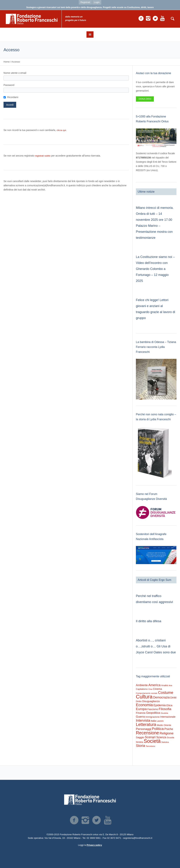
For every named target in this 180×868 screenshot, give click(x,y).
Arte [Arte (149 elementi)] (171, 685)
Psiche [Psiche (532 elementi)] (169, 729)
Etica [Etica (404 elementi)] (169, 705)
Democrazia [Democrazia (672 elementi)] (161, 697)
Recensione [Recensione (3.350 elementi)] (147, 733)
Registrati (85, 2)
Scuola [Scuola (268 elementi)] (171, 737)
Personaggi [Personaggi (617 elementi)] (144, 729)
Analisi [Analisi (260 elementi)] (165, 685)
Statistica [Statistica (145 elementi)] (165, 742)
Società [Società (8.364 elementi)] (152, 741)
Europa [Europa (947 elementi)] (141, 709)
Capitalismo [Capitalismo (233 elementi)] (142, 689)
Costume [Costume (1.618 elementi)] (166, 693)
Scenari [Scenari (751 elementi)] (150, 737)
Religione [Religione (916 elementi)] (167, 733)
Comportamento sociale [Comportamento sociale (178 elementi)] (147, 693)
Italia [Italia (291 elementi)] (153, 721)
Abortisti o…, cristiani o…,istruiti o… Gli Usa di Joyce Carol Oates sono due (156, 646)
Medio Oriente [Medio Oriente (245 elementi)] (164, 725)
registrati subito (43, 156)
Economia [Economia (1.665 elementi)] (144, 705)
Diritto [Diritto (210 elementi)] (139, 701)
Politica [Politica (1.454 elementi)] (158, 729)
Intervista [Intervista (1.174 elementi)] (143, 720)
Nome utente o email (15, 73)
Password (9, 85)
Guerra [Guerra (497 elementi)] (140, 717)
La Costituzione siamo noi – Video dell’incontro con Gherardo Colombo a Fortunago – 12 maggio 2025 (155, 269)
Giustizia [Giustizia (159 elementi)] (164, 713)
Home (7, 62)
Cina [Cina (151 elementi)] (150, 689)
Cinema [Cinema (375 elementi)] (157, 689)
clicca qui (61, 130)
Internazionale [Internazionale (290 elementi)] (168, 717)
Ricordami (13, 97)
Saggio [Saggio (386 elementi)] (140, 737)
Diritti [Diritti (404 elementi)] (173, 697)
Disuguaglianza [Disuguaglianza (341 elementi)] (151, 701)
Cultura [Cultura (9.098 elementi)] (144, 697)
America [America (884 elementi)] (154, 685)
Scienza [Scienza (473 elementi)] (161, 737)
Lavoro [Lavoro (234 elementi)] (160, 721)
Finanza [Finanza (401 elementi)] (141, 713)
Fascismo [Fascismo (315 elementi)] (153, 709)
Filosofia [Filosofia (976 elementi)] (165, 709)
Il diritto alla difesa (149, 621)
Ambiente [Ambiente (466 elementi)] (142, 685)
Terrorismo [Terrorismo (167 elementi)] (150, 746)
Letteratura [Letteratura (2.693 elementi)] (146, 724)
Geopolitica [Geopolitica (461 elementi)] (153, 713)
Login (97, 2)
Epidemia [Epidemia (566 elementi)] (160, 705)
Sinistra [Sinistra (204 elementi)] (139, 742)
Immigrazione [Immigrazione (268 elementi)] (152, 717)
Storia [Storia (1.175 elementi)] (141, 746)
